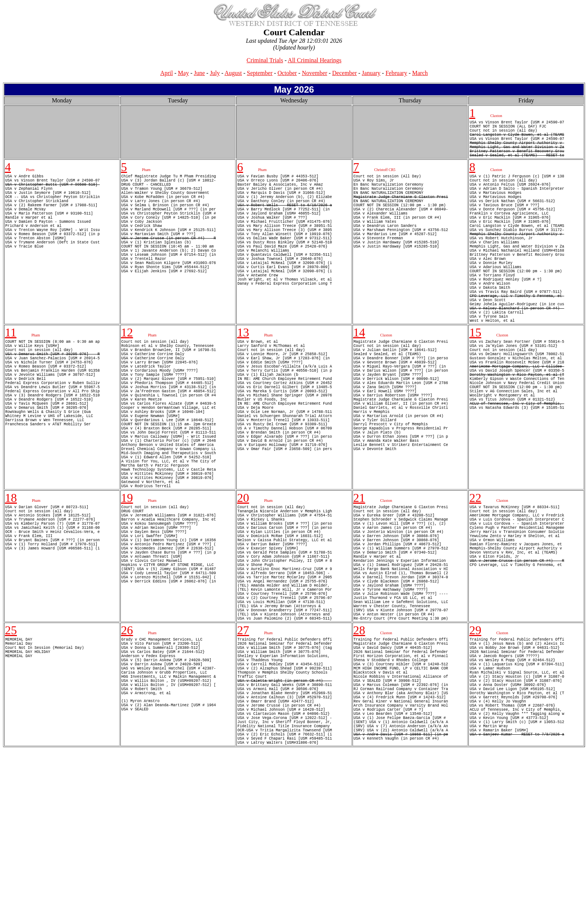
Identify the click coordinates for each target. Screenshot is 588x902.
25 (11, 753)
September (259, 73)
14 (359, 383)
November (315, 73)
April (166, 73)
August (233, 73)
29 (475, 753)
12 (127, 383)
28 (359, 753)
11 (11, 383)
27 (243, 753)
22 (475, 589)
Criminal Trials (265, 60)
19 (127, 589)
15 (475, 383)
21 (359, 589)
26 (127, 753)
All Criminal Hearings (314, 60)
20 (243, 589)
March (420, 73)
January (371, 73)
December (345, 73)
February (396, 73)
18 (11, 589)
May (183, 73)
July (215, 73)
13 (243, 383)
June (199, 73)
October (287, 73)
